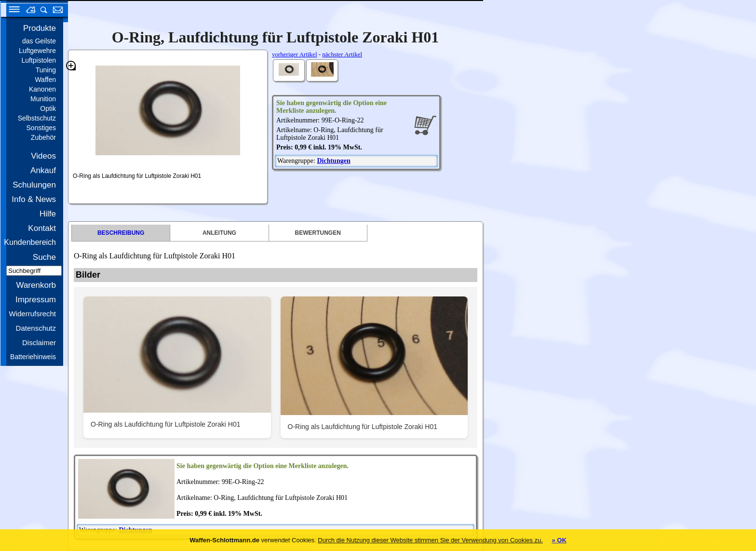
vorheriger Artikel (295, 54)
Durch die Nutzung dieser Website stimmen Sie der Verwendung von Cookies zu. (430, 540)
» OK (559, 540)
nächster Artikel (342, 54)
